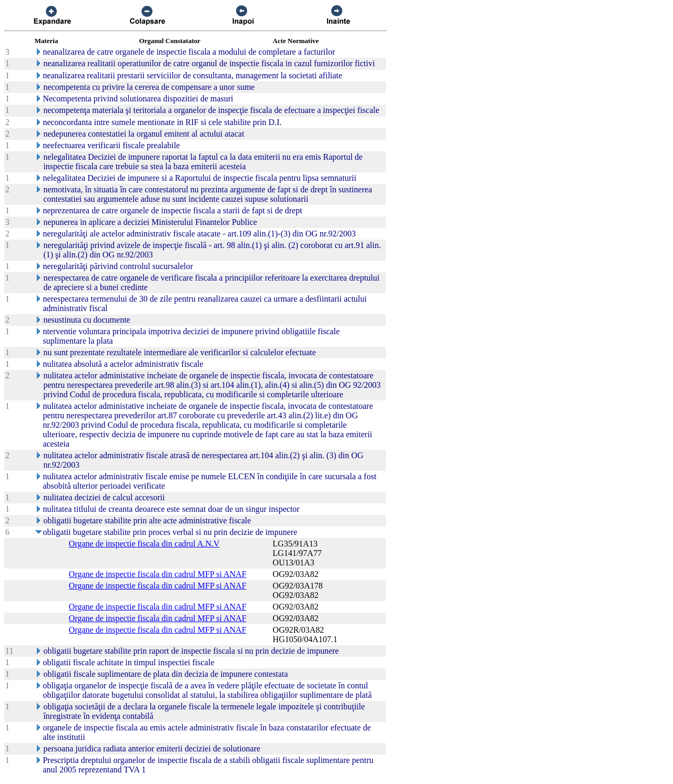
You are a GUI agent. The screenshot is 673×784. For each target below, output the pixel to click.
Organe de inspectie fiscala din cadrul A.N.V (144, 544)
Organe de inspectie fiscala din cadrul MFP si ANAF (158, 574)
